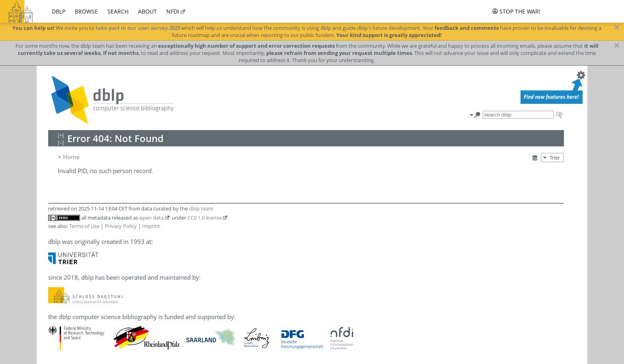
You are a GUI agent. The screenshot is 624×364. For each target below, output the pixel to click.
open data (151, 218)
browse (86, 11)
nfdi (173, 11)
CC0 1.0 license (205, 218)
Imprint (151, 226)
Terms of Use (84, 226)
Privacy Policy (121, 226)
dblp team (201, 208)
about (147, 11)
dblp (58, 11)
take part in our (138, 28)
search (118, 11)
